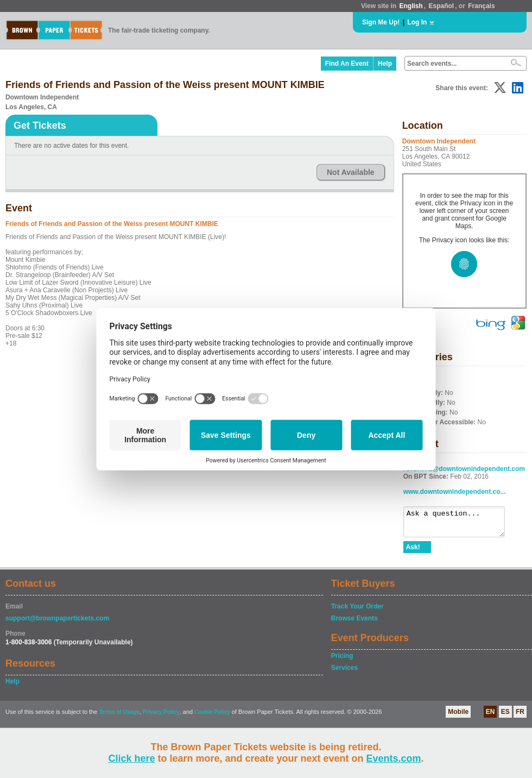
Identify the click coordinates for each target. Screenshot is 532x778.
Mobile (458, 717)
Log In (417, 22)
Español (442, 6)
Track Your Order (357, 611)
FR (520, 717)
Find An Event (347, 64)
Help (385, 64)
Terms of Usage (119, 717)
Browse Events (354, 623)
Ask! (413, 552)
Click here (131, 758)
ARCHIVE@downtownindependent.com (464, 469)
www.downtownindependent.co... (455, 492)
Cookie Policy (212, 717)
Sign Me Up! (381, 22)
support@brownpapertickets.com (57, 623)
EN (490, 717)
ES (505, 717)
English (411, 6)
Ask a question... (460, 524)
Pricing (342, 661)
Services (344, 673)
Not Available (351, 172)
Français (481, 6)
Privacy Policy (161, 717)
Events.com (394, 758)
